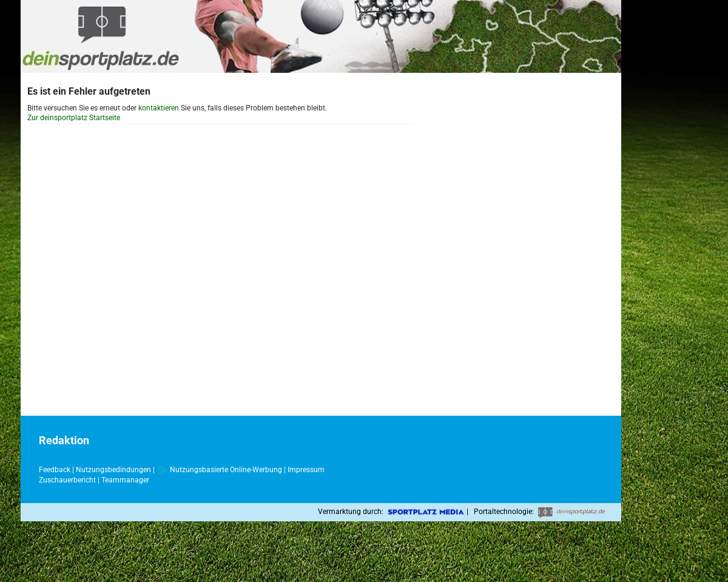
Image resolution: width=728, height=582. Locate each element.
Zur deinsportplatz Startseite (74, 118)
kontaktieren (159, 108)
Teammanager (125, 480)
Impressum (306, 470)
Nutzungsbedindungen (113, 470)
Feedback (55, 470)
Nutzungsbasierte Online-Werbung (220, 470)
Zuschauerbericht (67, 480)
